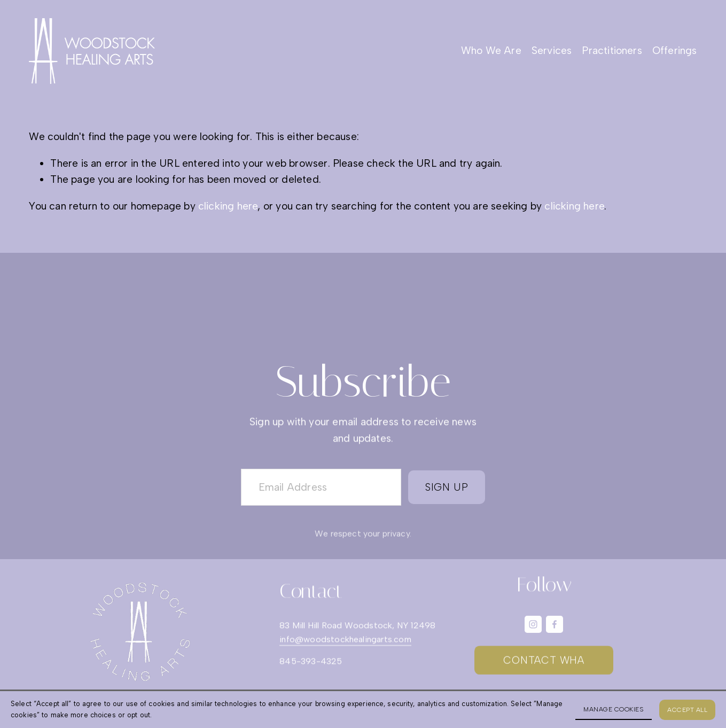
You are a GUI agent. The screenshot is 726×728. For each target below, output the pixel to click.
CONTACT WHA (544, 661)
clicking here (228, 206)
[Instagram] (533, 624)
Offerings (675, 51)
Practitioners (612, 51)
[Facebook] (555, 624)
